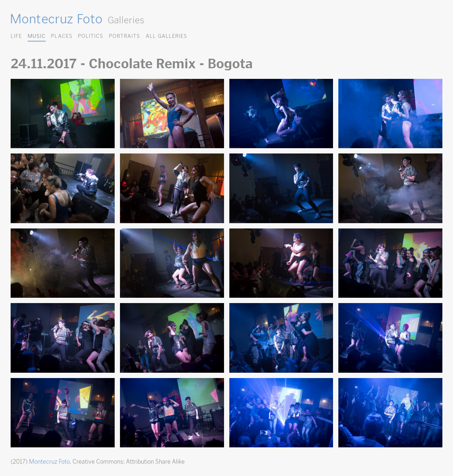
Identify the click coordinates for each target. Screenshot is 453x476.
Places (62, 36)
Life (16, 36)
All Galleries (167, 36)
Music (37, 36)
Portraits (125, 36)
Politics (91, 36)
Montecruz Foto (56, 19)
